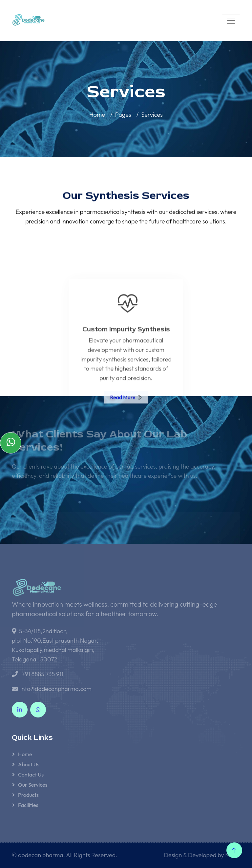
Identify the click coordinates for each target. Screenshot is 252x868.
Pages (123, 115)
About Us (29, 764)
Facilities (28, 805)
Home (97, 115)
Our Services (33, 785)
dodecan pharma (41, 855)
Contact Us (31, 775)
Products (28, 795)
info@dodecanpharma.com (56, 689)
